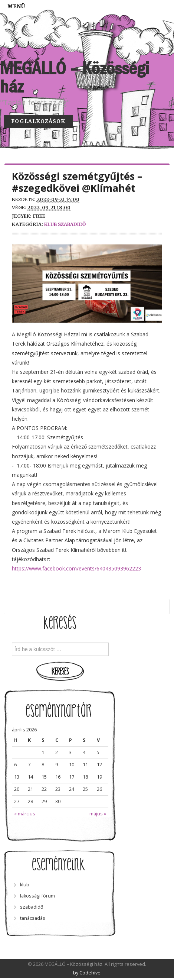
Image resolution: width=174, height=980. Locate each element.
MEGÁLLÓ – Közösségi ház (75, 77)
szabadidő (72, 224)
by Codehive (87, 973)
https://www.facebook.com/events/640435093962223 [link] (76, 568)
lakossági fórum (37, 896)
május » (98, 814)
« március (25, 814)
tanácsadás (33, 918)
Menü (16, 6)
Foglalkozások (38, 121)
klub (50, 224)
